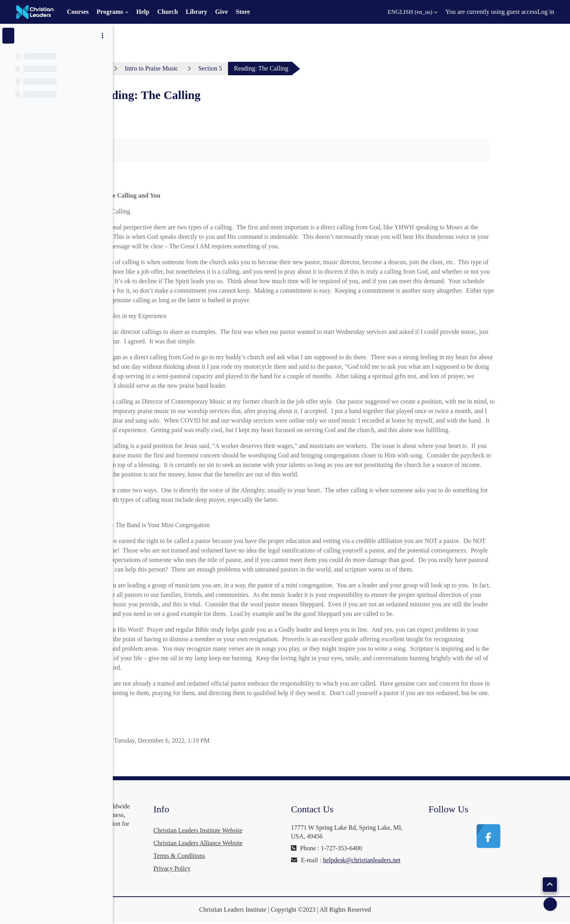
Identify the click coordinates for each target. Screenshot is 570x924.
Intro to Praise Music (211, 68)
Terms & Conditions (268, 856)
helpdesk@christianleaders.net (389, 869)
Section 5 (270, 68)
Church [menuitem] (167, 12)
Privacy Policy (261, 868)
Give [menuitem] (222, 12)
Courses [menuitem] (78, 12)
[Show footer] (550, 904)
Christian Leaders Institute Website (287, 830)
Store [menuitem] (243, 12)
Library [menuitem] (196, 12)
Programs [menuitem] (110, 12)
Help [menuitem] (143, 12)
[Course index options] (103, 36)
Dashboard (151, 68)
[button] (408, 12)
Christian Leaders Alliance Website (287, 843)
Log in (546, 12)
